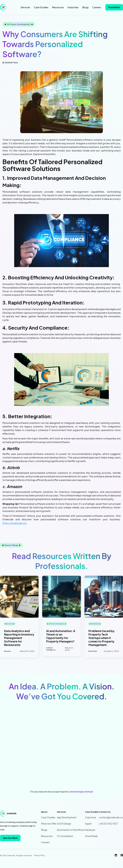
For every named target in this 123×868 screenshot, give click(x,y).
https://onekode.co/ (15, 523)
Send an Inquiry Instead (81, 792)
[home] (4, 7)
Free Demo (114, 7)
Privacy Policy (39, 855)
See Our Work (10, 838)
